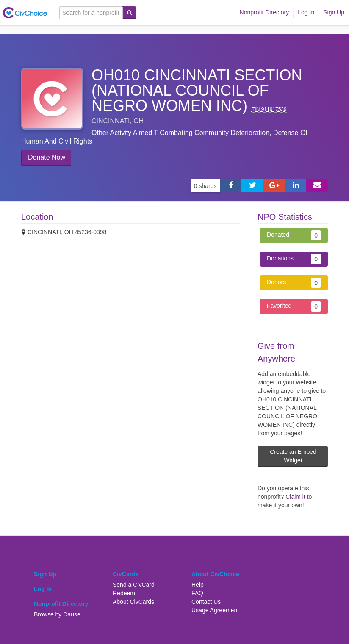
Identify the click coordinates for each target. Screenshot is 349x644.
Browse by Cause (57, 614)
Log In (306, 12)
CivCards (126, 574)
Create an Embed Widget (293, 456)
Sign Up (334, 12)
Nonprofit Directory (265, 12)
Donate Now (47, 157)
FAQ (197, 593)
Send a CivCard (134, 585)
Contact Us (206, 602)
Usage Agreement (215, 610)
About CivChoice (215, 574)
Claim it (295, 497)
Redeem (124, 593)
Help (198, 585)
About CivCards (133, 602)
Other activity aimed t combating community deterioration (180, 133)
